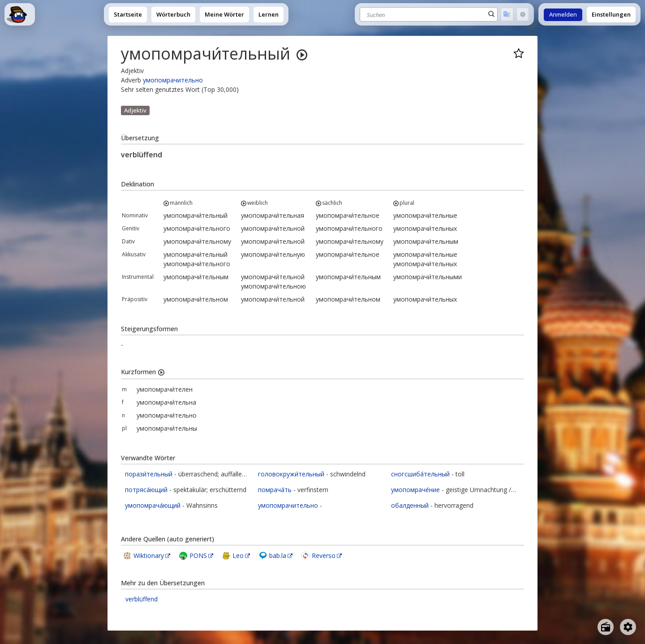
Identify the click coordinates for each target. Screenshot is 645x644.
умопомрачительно (173, 80)
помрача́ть (275, 490)
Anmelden (563, 15)
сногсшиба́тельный (420, 474)
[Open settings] (628, 627)
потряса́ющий (146, 490)
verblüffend (142, 599)
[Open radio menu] (606, 627)
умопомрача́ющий (153, 505)
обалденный (410, 505)
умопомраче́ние (415, 490)
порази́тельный (149, 474)
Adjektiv (135, 110)
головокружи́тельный (291, 474)
